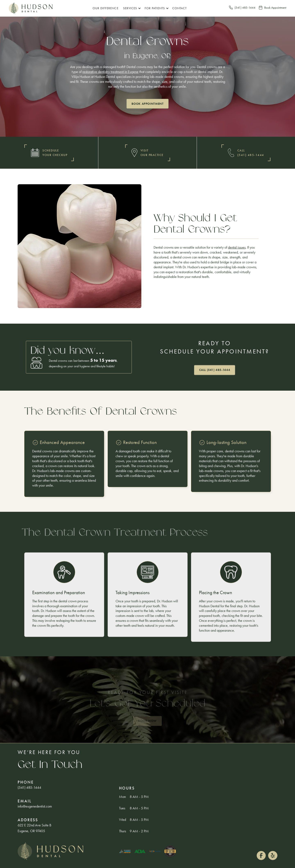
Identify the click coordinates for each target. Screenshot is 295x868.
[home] (31, 8)
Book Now (148, 721)
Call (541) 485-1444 (215, 370)
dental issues (237, 247)
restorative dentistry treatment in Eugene (110, 72)
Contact (179, 8)
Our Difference (106, 8)
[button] (131, 8)
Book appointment (148, 104)
